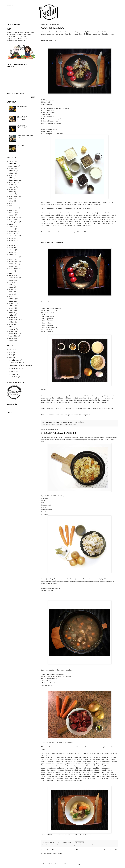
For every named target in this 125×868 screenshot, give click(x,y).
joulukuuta (15, 360)
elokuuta (14, 377)
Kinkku (11, 227)
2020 (11, 352)
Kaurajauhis (13, 217)
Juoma (11, 192)
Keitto (11, 220)
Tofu (10, 327)
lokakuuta (15, 371)
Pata (89, 845)
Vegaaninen (13, 334)
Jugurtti (12, 187)
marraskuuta (15, 369)
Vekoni (11, 338)
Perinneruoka (14, 278)
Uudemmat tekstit (48, 850)
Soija (11, 315)
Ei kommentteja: (67, 422)
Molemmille (13, 262)
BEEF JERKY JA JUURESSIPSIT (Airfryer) (22, 118)
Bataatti (12, 171)
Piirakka (12, 283)
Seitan (11, 306)
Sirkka (11, 310)
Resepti (95, 845)
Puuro (11, 294)
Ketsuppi (12, 224)
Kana (10, 206)
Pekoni (11, 276)
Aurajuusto (13, 166)
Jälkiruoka (13, 196)
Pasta (11, 271)
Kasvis (11, 215)
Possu (11, 287)
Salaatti (12, 304)
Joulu (11, 185)
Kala (10, 203)
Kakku (11, 201)
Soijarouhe (13, 318)
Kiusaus (11, 229)
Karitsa (11, 210)
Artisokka (12, 164)
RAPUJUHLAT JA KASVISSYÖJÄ (22, 127)
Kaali (11, 199)
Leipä (11, 238)
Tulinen (11, 331)
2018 (11, 358)
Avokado (11, 169)
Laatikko (59, 425)
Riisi (11, 301)
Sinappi (11, 308)
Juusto (11, 194)
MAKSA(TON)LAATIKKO (53, 28)
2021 (11, 349)
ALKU (9, 29)
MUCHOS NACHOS (22, 106)
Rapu (10, 296)
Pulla (11, 290)
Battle (53, 425)
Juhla (11, 189)
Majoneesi (12, 248)
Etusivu (79, 850)
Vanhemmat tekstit (111, 850)
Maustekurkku (14, 257)
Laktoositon (68, 425)
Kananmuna (12, 208)
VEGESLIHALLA (10, 6)
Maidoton (83, 845)
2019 (11, 355)
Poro (10, 285)
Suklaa (11, 322)
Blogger (78, 864)
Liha (77, 845)
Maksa (75, 425)
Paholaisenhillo (15, 269)
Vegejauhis (13, 336)
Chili (11, 175)
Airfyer (11, 161)
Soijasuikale (14, 320)
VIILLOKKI (20, 146)
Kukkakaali (13, 231)
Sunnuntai (12, 324)
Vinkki (11, 341)
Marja (11, 255)
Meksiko (11, 259)
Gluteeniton (61, 845)
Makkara (11, 250)
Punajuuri (12, 292)
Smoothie (12, 313)
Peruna (11, 280)
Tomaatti (12, 329)
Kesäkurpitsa (14, 222)
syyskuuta (15, 374)
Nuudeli (11, 266)
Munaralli (12, 264)
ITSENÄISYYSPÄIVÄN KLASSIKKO (58, 433)
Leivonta (12, 241)
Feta (10, 178)
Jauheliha (12, 182)
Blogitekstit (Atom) (55, 853)
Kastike (11, 213)
